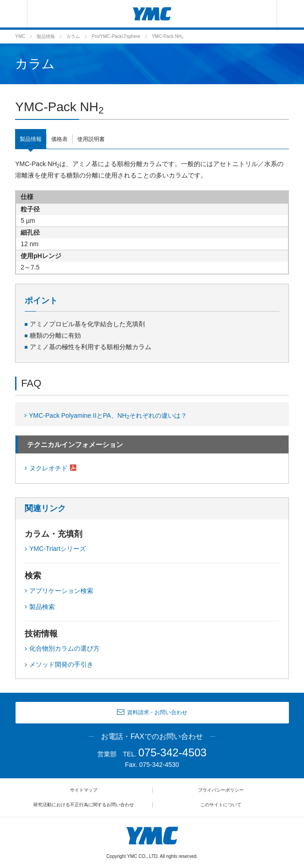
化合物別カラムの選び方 (64, 648)
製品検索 (42, 607)
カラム (73, 36)
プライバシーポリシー (221, 790)
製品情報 (46, 36)
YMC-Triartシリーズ (58, 549)
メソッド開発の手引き (61, 664)
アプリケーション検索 (61, 591)
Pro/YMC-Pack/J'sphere (116, 36)
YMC (20, 36)
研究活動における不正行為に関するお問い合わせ (84, 805)
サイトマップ (84, 790)
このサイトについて (221, 805)
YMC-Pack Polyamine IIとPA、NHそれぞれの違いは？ (108, 416)
